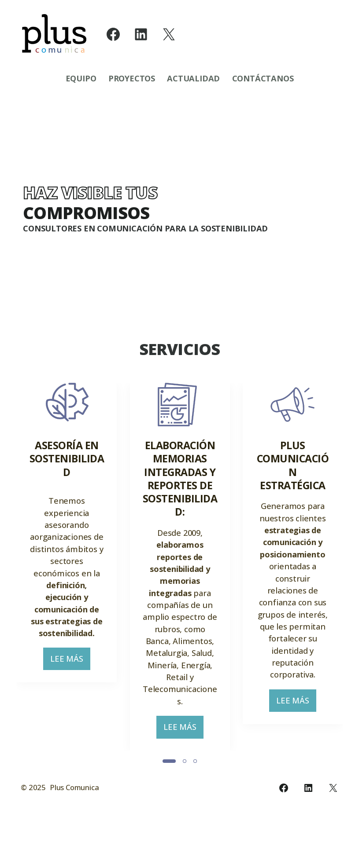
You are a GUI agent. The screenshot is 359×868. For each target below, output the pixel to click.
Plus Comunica (74, 819)
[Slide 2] (185, 790)
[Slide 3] (195, 790)
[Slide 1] (169, 790)
